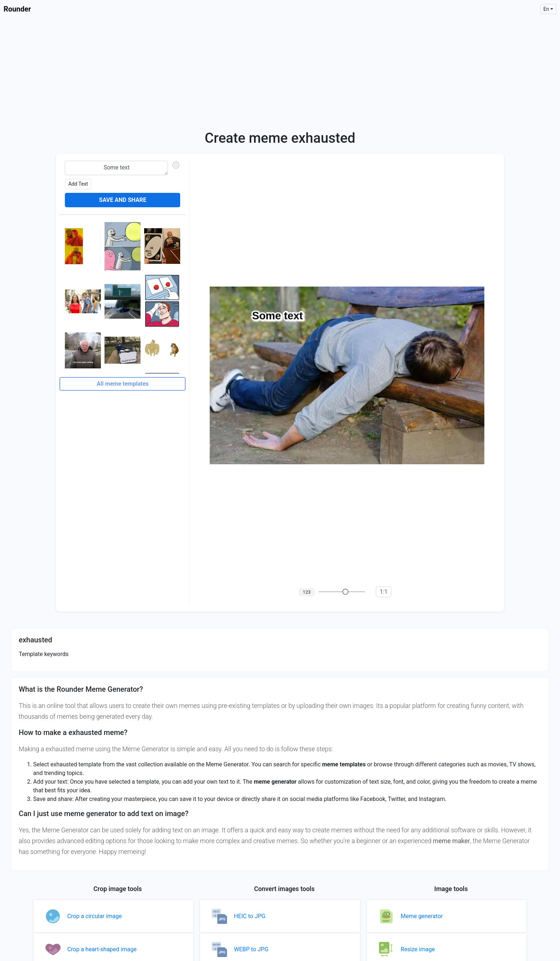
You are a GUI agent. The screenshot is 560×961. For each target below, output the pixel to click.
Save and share (123, 200)
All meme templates (123, 384)
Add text (78, 184)
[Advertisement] (280, 72)
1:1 (384, 592)
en (546, 9)
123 (307, 592)
